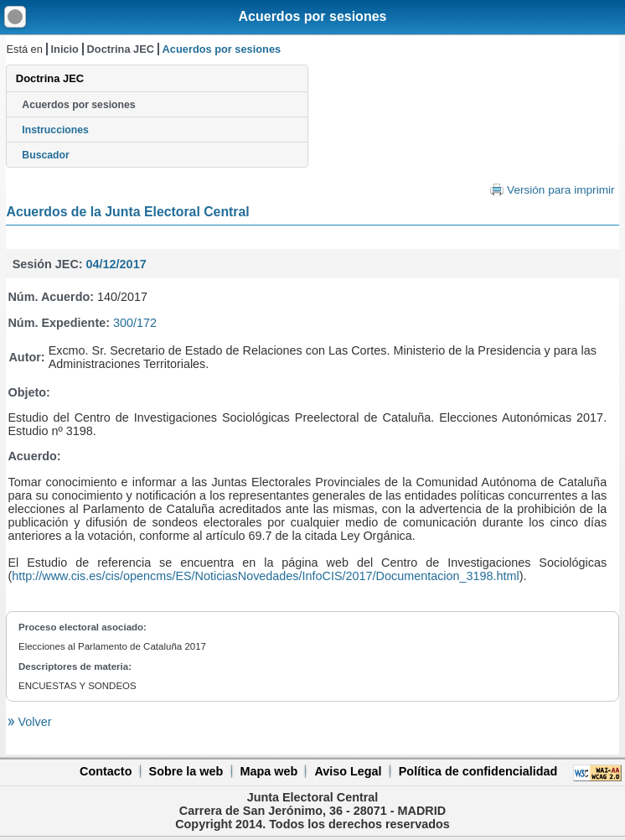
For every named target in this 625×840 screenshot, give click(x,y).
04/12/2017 (116, 264)
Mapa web (269, 771)
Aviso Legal (348, 771)
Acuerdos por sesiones (313, 16)
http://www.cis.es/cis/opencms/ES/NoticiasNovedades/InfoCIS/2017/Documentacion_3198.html (266, 576)
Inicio (65, 49)
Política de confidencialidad (478, 771)
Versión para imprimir (560, 190)
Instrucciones (55, 130)
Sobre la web (186, 771)
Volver (33, 722)
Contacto (106, 771)
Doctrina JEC (121, 49)
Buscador (45, 155)
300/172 (135, 323)
